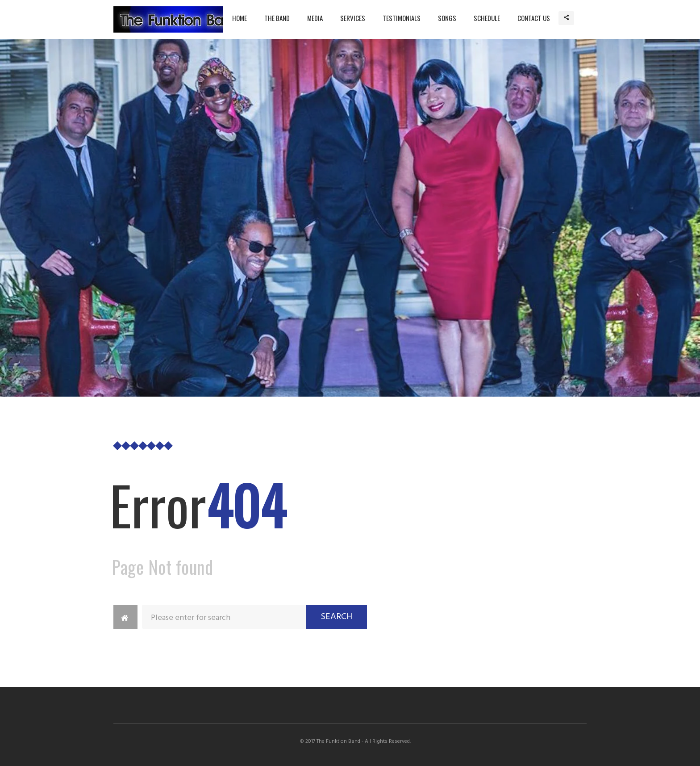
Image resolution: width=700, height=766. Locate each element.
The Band (277, 18)
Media (315, 18)
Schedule (487, 18)
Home (240, 18)
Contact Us (534, 18)
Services (353, 18)
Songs (447, 18)
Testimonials (402, 18)
